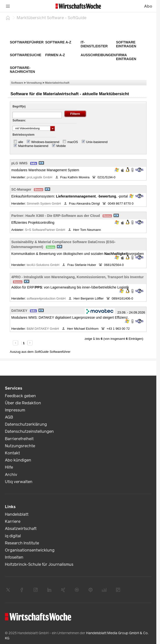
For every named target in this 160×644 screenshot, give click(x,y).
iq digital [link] (13, 536)
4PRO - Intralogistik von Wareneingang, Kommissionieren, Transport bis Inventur (77, 277)
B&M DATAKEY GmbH (43, 329)
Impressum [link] (15, 410)
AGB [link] (9, 417)
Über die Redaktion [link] (23, 403)
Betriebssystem (23, 135)
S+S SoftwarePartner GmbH (46, 230)
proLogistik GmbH (40, 177)
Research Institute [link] (22, 543)
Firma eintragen (126, 57)
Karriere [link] (13, 521)
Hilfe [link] (9, 467)
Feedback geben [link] (20, 396)
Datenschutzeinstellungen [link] (29, 431)
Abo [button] (148, 6)
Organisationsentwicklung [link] (30, 550)
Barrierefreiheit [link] (19, 439)
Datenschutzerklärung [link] (26, 424)
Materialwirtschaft (57, 83)
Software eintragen (126, 44)
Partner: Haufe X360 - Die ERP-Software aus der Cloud (56, 216)
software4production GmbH (47, 298)
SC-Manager (21, 189)
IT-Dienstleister (94, 44)
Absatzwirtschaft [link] (21, 529)
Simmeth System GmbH (44, 204)
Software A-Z (58, 42)
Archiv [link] (11, 475)
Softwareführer (27, 42)
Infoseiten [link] (14, 557)
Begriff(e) (19, 106)
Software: (19, 120)
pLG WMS (19, 163)
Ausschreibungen (98, 55)
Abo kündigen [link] (18, 460)
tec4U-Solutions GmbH (44, 265)
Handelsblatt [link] (17, 514)
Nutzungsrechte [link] (20, 446)
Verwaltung (34, 83)
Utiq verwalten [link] (19, 482)
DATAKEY (19, 311)
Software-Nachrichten (22, 70)
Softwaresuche (26, 55)
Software (17, 83)
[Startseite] (8, 18)
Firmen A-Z (55, 55)
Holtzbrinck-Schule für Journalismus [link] (39, 564)
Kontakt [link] (12, 453)
